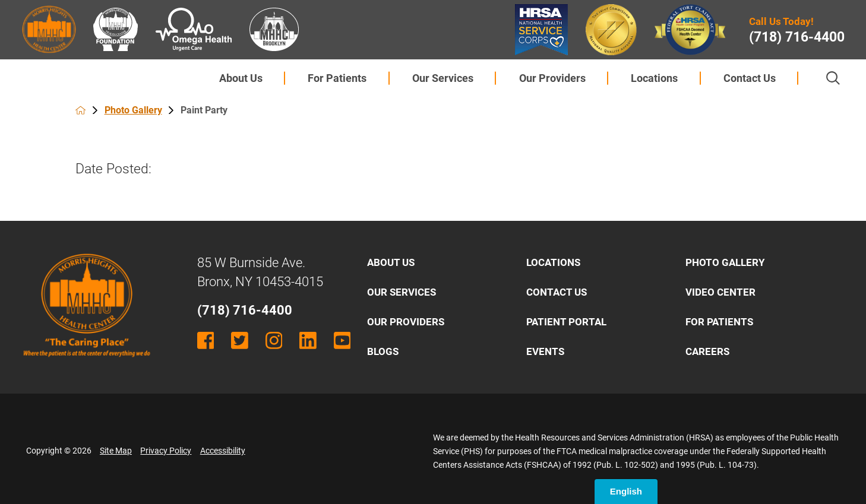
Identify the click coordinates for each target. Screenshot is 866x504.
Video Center (720, 292)
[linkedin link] (308, 340)
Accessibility (223, 451)
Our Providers (552, 78)
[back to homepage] (80, 110)
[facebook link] (206, 340)
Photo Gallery (133, 110)
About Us (241, 78)
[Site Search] (833, 78)
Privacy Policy (166, 451)
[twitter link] (240, 340)
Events (545, 351)
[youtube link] (342, 340)
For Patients (337, 78)
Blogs (383, 351)
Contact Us (750, 78)
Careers (707, 351)
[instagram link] (274, 340)
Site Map (116, 451)
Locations (654, 78)
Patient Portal (566, 322)
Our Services (443, 78)
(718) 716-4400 (797, 37)
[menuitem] (241, 78)
